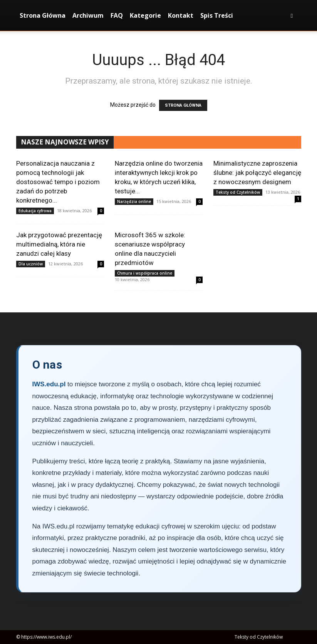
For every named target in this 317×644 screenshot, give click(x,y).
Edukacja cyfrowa (35, 211)
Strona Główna (43, 15)
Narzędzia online (134, 201)
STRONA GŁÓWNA (183, 105)
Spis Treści (217, 15)
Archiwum (88, 15)
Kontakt (181, 15)
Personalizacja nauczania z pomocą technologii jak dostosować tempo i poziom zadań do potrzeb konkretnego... (58, 182)
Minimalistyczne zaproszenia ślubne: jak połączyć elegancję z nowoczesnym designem (257, 173)
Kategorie (145, 15)
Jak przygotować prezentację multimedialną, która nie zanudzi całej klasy (59, 244)
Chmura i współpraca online (145, 273)
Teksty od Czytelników (238, 192)
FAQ (117, 15)
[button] (292, 16)
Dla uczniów (31, 264)
